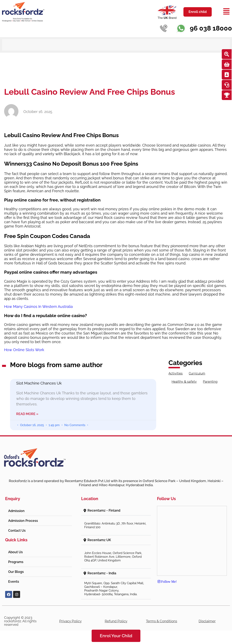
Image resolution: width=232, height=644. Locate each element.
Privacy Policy (70, 621)
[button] (116, 511)
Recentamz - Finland (104, 510)
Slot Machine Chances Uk (39, 383)
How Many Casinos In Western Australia (38, 307)
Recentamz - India (102, 573)
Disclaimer (207, 621)
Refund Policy (116, 621)
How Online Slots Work (24, 350)
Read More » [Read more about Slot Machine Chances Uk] (27, 414)
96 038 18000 (211, 28)
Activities (176, 373)
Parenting (210, 382)
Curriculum (197, 373)
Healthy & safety (184, 382)
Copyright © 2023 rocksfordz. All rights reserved (20, 621)
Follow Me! (167, 582)
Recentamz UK (99, 540)
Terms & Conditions (161, 621)
